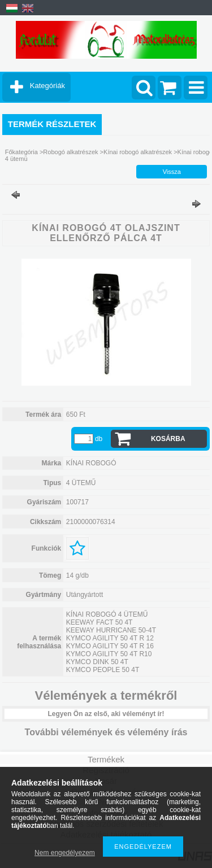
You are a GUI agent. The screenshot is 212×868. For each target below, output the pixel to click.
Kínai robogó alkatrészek (138, 152)
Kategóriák (47, 86)
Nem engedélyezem (65, 853)
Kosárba (168, 439)
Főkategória (21, 152)
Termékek (106, 759)
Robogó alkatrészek (70, 152)
